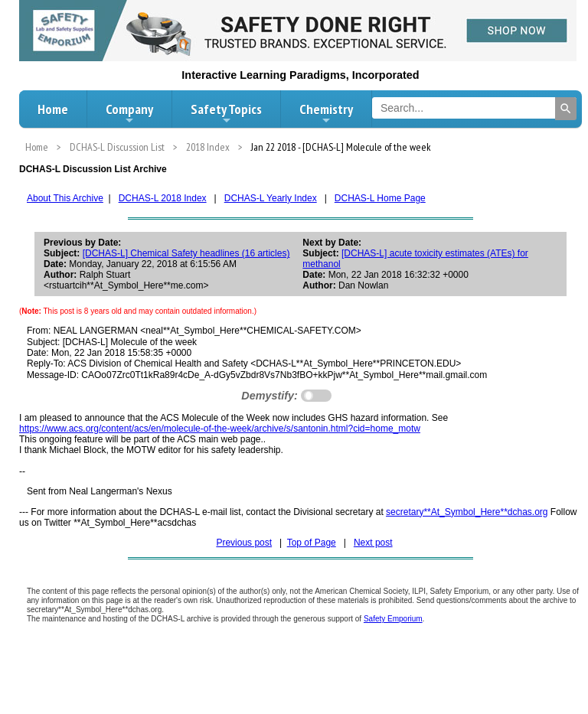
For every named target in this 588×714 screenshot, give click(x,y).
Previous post (244, 543)
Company (129, 113)
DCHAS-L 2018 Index (163, 198)
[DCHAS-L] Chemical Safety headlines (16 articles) (186, 253)
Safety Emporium (393, 619)
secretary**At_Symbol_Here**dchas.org (467, 512)
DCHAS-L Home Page (380, 198)
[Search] (566, 109)
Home (53, 109)
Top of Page (312, 543)
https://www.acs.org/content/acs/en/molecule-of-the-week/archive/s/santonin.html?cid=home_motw (220, 429)
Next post (373, 543)
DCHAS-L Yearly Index (271, 198)
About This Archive (65, 198)
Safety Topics (226, 113)
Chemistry (326, 113)
